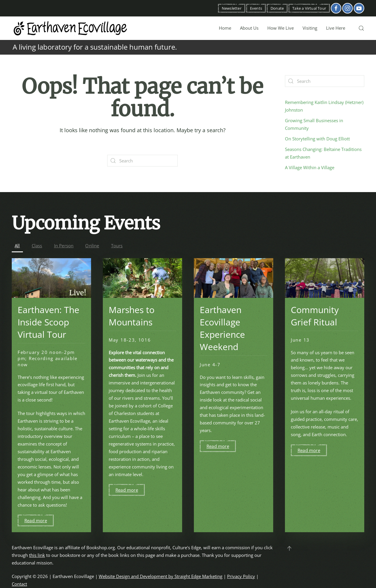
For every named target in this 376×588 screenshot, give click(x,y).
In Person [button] (64, 246)
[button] (361, 28)
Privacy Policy (241, 576)
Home (225, 28)
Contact (19, 584)
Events (256, 8)
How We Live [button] (281, 28)
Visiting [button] (310, 28)
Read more (36, 520)
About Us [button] (249, 28)
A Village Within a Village (310, 167)
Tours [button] (117, 246)
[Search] (142, 161)
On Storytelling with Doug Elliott (317, 139)
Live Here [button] (336, 28)
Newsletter (232, 8)
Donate (277, 8)
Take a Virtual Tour (309, 8)
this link (37, 555)
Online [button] (92, 246)
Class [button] (37, 246)
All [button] (17, 246)
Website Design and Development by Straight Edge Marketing (161, 576)
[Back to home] (70, 28)
